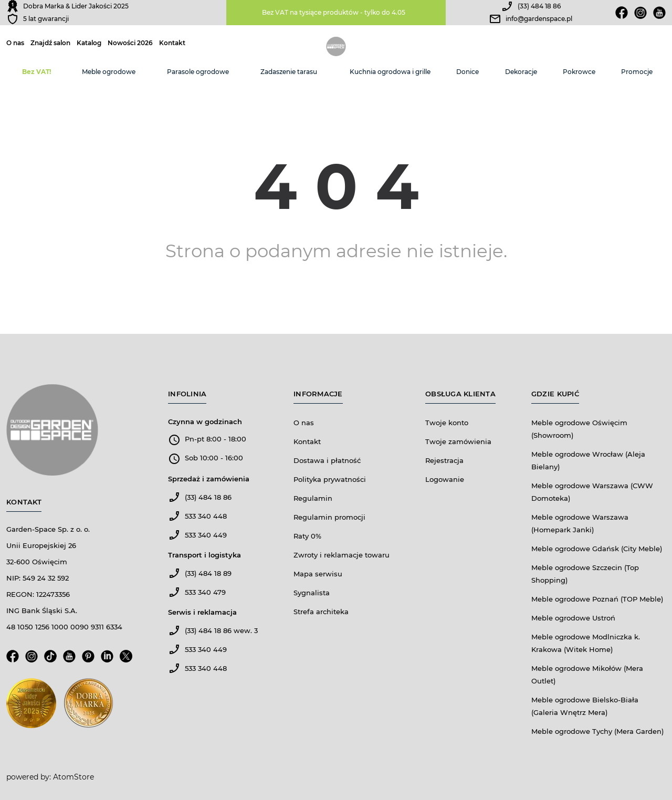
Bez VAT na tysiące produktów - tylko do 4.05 (334, 12)
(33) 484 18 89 (208, 573)
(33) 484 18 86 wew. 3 (221, 630)
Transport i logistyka (204, 555)
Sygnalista (312, 593)
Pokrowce (579, 72)
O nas (15, 43)
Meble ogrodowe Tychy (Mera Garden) (597, 731)
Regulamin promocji (329, 517)
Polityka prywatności (330, 479)
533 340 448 (206, 516)
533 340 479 (205, 592)
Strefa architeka (321, 612)
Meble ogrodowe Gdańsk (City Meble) (597, 549)
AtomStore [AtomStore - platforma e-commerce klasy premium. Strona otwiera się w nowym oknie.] (73, 777)
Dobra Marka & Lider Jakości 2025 (76, 6)
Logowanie (445, 479)
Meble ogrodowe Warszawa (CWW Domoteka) (592, 492)
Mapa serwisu (318, 574)
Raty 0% (307, 536)
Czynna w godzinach (205, 422)
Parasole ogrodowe (198, 72)
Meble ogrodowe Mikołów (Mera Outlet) (587, 675)
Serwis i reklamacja (202, 612)
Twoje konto (447, 423)
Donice (468, 72)
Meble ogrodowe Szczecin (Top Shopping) (585, 574)
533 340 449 (206, 535)
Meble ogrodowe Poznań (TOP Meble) (597, 599)
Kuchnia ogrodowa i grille (390, 72)
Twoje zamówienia (458, 441)
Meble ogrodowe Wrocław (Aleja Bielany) (588, 460)
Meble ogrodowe (109, 72)
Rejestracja (444, 460)
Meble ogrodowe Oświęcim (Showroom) (579, 429)
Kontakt (172, 43)
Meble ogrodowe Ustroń (573, 618)
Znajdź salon (50, 43)
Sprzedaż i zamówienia (209, 479)
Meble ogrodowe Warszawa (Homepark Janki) (580, 523)
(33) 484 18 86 (539, 6)
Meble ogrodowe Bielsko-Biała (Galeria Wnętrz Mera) (585, 706)
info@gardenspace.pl (539, 19)
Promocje (637, 72)
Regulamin (313, 498)
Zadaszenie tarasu (289, 72)
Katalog (89, 43)
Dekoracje (521, 72)
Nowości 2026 (130, 43)
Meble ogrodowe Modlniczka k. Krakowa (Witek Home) (586, 643)
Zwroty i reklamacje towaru (342, 555)
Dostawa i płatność (327, 460)
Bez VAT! (36, 72)
